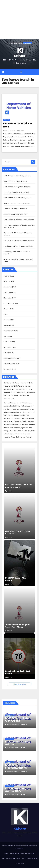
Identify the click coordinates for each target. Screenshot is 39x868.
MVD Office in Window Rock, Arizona (19, 220)
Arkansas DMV (10, 287)
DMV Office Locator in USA (11, 858)
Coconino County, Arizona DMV (17, 192)
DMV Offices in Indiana (29, 858)
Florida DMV (9, 320)
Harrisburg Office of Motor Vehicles (18, 246)
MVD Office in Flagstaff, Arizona (17, 187)
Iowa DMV (7, 120)
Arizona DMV (9, 281)
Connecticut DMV (11, 303)
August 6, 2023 (13, 724)
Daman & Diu (9, 309)
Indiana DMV (9, 325)
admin (21, 131)
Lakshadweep (9, 342)
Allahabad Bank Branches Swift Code (22, 853)
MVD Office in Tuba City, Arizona (17, 176)
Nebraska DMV (10, 347)
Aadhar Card (9, 276)
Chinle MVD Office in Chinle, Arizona (19, 241)
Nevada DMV (9, 353)
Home (6, 853)
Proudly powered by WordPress (13, 846)
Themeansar (19, 848)
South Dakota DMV (12, 364)
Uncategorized (10, 369)
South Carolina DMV (12, 358)
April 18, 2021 (11, 131)
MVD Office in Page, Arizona (15, 181)
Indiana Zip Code (11, 331)
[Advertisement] (19, 19)
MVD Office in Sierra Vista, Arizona (18, 198)
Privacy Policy (19, 863)
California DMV (10, 292)
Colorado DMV (10, 298)
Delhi (6, 314)
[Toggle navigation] (21, 72)
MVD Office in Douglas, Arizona (17, 203)
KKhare (19, 56)
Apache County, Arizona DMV (16, 214)
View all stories (19, 684)
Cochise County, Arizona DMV (16, 209)
